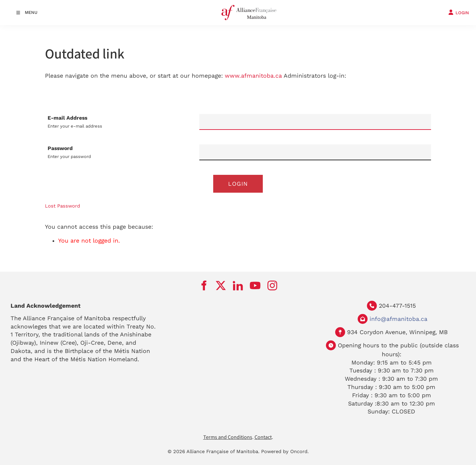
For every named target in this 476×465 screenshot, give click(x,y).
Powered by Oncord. (285, 451)
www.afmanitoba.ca (253, 76)
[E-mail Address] (315, 122)
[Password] (315, 152)
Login (238, 184)
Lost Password (62, 206)
